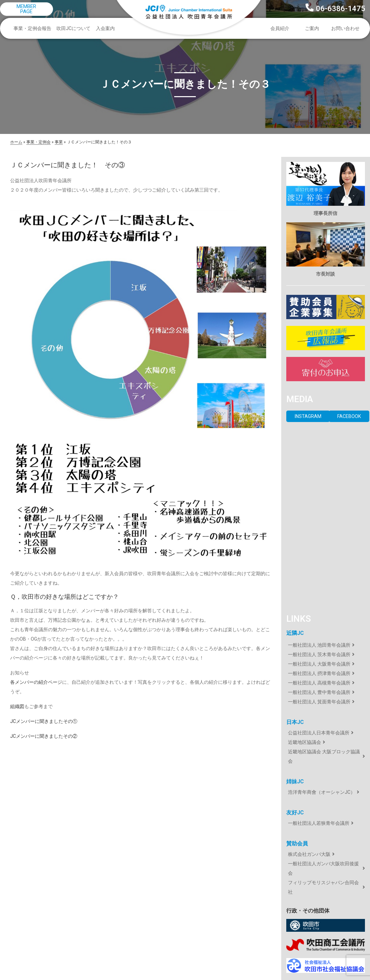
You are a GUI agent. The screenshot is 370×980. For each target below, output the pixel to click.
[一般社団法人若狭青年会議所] (326, 823)
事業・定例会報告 (34, 28)
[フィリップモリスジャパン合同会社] (326, 887)
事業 (59, 142)
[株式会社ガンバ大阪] (326, 854)
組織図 (17, 706)
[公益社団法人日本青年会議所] (326, 733)
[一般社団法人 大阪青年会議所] (326, 664)
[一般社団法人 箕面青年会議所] (326, 702)
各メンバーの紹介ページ (36, 682)
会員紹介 (282, 28)
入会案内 (105, 28)
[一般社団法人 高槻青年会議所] (326, 683)
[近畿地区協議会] (326, 742)
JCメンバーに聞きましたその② (44, 736)
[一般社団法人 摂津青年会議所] (326, 673)
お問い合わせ (345, 28)
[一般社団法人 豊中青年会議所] (326, 692)
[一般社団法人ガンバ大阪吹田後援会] (326, 868)
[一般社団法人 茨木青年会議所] (326, 654)
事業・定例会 (38, 142)
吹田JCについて (75, 28)
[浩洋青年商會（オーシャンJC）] (326, 792)
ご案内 (314, 28)
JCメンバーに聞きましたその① (44, 721)
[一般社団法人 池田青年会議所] (326, 645)
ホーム (16, 142)
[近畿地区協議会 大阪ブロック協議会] (326, 756)
